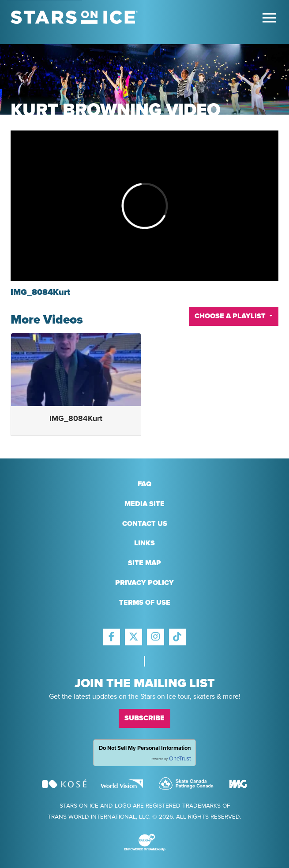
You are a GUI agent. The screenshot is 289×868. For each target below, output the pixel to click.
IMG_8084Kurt (76, 419)
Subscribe (144, 718)
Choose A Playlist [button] (231, 316)
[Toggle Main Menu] (269, 18)
